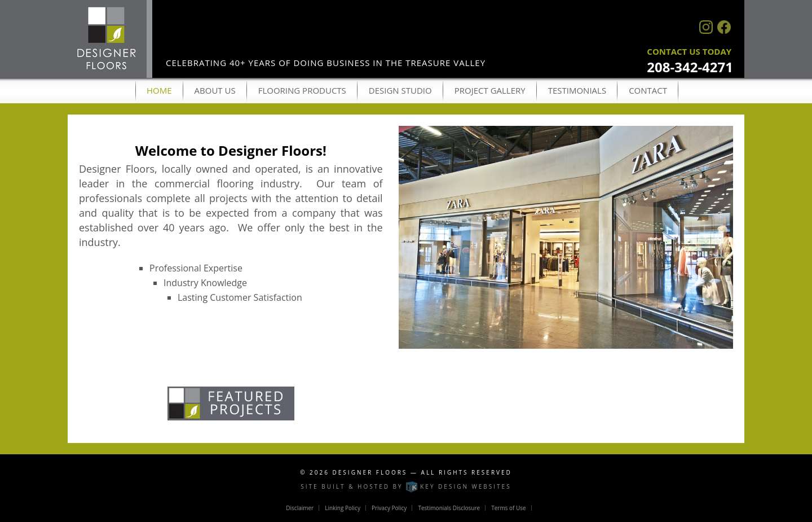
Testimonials (577, 90)
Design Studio (400, 90)
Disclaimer (300, 508)
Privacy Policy (389, 508)
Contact (648, 90)
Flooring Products (302, 90)
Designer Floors (370, 472)
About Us (215, 90)
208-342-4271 (690, 67)
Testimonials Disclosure (449, 508)
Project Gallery (490, 90)
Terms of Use (508, 508)
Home (159, 90)
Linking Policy (343, 508)
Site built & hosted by (406, 486)
